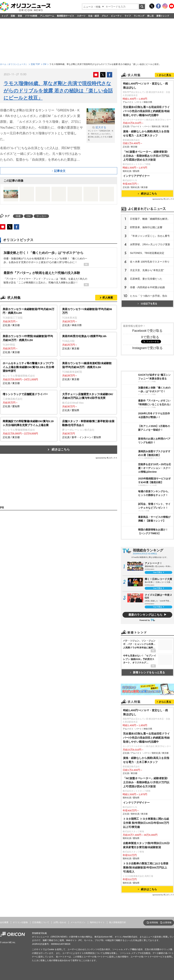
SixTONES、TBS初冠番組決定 (147, 253)
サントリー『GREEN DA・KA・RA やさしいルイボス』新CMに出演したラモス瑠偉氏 (101, 133)
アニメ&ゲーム (47, 16)
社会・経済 (94, 16)
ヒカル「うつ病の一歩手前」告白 (149, 296)
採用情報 (154, 923)
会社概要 (4, 922)
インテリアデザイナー (136, 176)
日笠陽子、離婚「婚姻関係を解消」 (150, 219)
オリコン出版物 (20, 922)
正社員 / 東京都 (29, 317)
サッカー (41, 216)
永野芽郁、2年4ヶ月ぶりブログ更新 (150, 244)
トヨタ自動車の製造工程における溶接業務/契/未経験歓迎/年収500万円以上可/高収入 (146, 867)
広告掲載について (41, 922)
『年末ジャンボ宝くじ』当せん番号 (150, 236)
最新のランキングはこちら (145, 615)
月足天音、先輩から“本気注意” (147, 270)
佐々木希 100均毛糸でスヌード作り (150, 262)
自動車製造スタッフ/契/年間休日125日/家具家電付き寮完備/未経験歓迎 (146, 845)
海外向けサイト (97, 922)
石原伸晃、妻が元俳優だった (146, 279)
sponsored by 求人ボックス (106, 458)
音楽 (20, 16)
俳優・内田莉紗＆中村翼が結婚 (147, 287)
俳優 (18, 216)
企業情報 (167, 923)
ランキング (139, 16)
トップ (5, 16)
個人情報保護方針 (118, 922)
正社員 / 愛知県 (29, 400)
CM (45, 64)
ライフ (128, 16)
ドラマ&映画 (31, 16)
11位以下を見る (147, 304)
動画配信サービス (66, 16)
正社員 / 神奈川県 (88, 317)
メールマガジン (78, 922)
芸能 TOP (35, 64)
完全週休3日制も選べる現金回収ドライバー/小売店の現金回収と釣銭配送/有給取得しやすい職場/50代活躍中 (146, 111)
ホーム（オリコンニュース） (14, 64)
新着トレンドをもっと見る (147, 672)
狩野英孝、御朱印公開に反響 (146, 227)
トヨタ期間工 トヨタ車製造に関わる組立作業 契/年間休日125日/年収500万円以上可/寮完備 (146, 823)
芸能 (13, 16)
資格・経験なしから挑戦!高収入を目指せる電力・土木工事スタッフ (146, 133)
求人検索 (108, 298)
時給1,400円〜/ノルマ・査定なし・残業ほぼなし (146, 86)
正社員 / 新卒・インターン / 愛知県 (88, 429)
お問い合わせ (60, 922)
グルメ (105, 16)
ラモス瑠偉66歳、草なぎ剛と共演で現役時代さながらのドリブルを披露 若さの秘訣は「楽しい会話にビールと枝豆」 (58, 91)
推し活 (150, 16)
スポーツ (81, 16)
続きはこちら (61, 449)
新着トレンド (163, 16)
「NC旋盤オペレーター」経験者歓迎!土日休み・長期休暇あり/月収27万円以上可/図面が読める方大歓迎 (146, 156)
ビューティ (116, 16)
